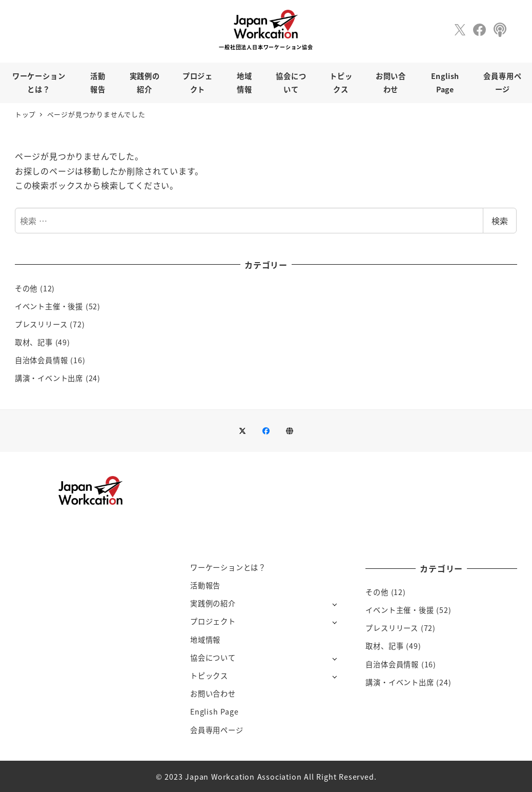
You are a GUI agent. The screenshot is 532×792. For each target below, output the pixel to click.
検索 (500, 221)
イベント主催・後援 (49, 306)
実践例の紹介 (213, 603)
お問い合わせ (213, 694)
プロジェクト (213, 621)
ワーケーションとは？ (228, 567)
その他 (26, 288)
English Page (214, 711)
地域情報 (205, 640)
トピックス (209, 676)
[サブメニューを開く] (334, 604)
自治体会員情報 (42, 360)
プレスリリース (41, 324)
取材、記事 (34, 342)
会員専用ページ (217, 730)
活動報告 (205, 585)
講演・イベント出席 (49, 378)
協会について (213, 658)
